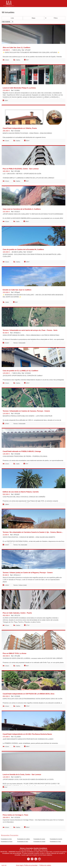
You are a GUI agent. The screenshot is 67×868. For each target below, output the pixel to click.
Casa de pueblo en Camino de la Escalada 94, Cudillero (23, 249)
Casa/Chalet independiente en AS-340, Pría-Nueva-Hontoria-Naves (27, 734)
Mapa (33, 18)
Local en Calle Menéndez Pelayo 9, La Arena (19, 88)
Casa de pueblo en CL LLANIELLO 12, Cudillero (20, 371)
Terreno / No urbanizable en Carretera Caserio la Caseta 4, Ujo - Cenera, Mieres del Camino (33, 532)
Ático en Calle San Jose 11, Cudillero (16, 48)
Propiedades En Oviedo (39, 841)
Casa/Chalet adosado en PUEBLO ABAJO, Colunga (22, 451)
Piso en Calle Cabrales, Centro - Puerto (17, 613)
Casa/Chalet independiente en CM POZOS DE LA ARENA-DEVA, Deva (28, 694)
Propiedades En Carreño (56, 839)
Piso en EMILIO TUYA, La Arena (14, 653)
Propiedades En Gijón (6, 839)
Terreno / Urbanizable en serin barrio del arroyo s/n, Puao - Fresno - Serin (30, 330)
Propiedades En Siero (23, 841)
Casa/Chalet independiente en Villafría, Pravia (20, 128)
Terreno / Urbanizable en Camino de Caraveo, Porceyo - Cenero (26, 411)
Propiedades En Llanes (39, 839)
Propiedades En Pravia (7, 841)
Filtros (56, 18)
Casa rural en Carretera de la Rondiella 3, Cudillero (22, 209)
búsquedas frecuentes (10, 835)
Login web (4, 865)
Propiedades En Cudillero (24, 839)
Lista (12, 18)
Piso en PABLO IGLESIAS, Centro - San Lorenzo (21, 169)
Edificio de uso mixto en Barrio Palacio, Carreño (21, 492)
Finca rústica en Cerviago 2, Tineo (15, 815)
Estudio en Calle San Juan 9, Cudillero (17, 290)
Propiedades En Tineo (55, 841)
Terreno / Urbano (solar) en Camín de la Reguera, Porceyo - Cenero (28, 573)
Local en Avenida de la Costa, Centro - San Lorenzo (22, 775)
